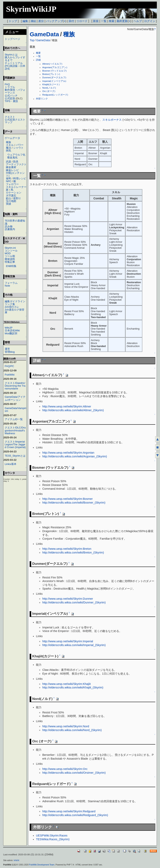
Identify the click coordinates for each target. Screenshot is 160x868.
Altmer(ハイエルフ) (52, 64)
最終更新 (122, 21)
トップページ (12, 39)
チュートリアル (14, 63)
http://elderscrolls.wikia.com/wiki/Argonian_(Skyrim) (75, 456)
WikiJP (9, 328)
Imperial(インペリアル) (54, 81)
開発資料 (10, 259)
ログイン (150, 21)
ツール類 (10, 256)
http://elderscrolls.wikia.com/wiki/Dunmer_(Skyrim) (74, 602)
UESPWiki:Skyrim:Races (52, 835)
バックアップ (55, 21)
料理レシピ (20, 178)
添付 (71, 21)
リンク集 (10, 304)
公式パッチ (11, 96)
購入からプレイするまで (15, 59)
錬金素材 (11, 167)
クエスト (10, 117)
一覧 (104, 21)
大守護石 (11, 195)
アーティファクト (16, 164)
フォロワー (12, 184)
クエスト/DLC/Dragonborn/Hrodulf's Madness (15, 430)
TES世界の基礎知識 (15, 222)
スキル (10, 145)
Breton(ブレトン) (51, 74)
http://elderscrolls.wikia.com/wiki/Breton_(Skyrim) (73, 553)
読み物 (9, 226)
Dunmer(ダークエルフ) (54, 77)
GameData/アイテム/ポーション (15, 398)
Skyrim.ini (10, 248)
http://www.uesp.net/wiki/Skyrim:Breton (67, 549)
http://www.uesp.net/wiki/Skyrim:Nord (66, 726)
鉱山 (8, 198)
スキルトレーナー (16, 187)
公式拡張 (10, 98)
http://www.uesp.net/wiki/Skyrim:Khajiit (66, 684)
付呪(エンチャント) (15, 174)
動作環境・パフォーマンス (15, 91)
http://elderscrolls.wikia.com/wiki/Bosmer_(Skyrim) (74, 503)
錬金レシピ (12, 170)
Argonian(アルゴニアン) (55, 67)
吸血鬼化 (12, 157)
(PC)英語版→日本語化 (15, 67)
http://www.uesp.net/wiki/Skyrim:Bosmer (67, 499)
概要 (38, 53)
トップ (13, 21)
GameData (44, 34)
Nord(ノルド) (49, 88)
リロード (82, 21)
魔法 (8, 148)
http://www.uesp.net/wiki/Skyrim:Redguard (69, 811)
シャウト (18, 148)
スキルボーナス (112, 120)
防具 (16, 162)
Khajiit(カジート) (51, 84)
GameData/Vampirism (16, 410)
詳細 (38, 60)
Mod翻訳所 (11, 333)
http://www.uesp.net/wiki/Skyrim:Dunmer (68, 599)
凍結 (33, 21)
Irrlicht (16, 860)
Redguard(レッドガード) (55, 95)
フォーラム (11, 283)
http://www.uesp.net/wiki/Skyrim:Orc (65, 769)
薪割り (17, 198)
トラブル (10, 87)
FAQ (7, 84)
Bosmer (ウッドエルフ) (54, 71)
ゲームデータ (12, 138)
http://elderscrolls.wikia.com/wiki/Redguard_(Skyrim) (75, 815)
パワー (20, 145)
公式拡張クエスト (15, 120)
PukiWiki (10, 375)
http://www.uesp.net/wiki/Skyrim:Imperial (68, 641)
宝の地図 (11, 201)
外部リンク (42, 99)
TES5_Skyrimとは (15, 456)
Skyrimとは (11, 55)
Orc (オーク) (49, 91)
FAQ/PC (9, 366)
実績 (8, 204)
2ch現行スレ (12, 307)
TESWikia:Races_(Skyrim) (53, 839)
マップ (9, 122)
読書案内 (10, 229)
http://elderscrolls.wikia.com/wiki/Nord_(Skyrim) (72, 730)
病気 (8, 151)
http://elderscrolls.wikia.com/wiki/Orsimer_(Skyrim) (74, 773)
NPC (9, 181)
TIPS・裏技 (11, 101)
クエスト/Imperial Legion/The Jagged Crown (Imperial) (15, 444)
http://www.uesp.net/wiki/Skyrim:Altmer (67, 406)
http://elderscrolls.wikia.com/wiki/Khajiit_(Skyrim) (73, 687)
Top (32, 40)
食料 (8, 178)
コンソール (11, 251)
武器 (8, 162)
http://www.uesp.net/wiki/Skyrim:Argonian (68, 453)
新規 (96, 21)
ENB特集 (11, 266)
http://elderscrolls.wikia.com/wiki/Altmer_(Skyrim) (73, 410)
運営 (7, 349)
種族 (69, 34)
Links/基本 (11, 464)
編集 (25, 21)
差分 (41, 21)
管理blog (10, 352)
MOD (8, 253)
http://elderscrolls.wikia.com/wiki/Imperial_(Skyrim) (74, 645)
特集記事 (10, 262)
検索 (112, 21)
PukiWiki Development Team (42, 865)
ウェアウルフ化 (16, 155)
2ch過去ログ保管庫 (15, 311)
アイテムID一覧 (14, 419)
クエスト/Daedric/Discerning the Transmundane (15, 386)
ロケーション (14, 193)
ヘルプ (138, 21)
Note (7, 286)
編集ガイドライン (15, 301)
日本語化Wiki (12, 330)
